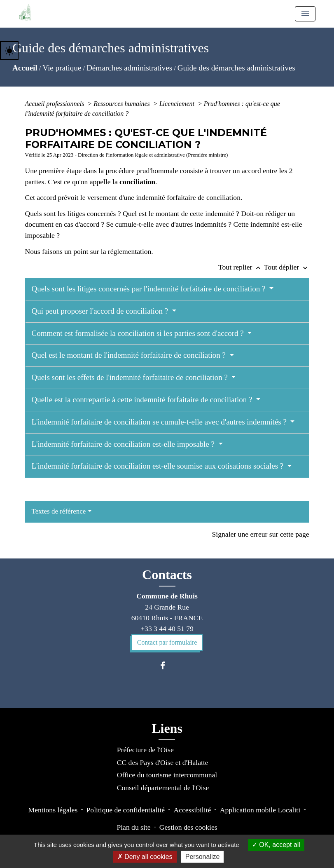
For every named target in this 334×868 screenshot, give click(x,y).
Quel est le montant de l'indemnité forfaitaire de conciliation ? (130, 355)
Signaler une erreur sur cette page (261, 534)
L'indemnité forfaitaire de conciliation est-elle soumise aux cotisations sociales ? (159, 466)
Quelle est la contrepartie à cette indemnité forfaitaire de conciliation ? (143, 400)
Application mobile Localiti (260, 810)
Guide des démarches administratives (236, 68)
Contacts (167, 575)
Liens (167, 728)
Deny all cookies (145, 857)
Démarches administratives (129, 68)
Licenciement (178, 104)
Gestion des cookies (188, 827)
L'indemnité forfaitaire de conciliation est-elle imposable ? (124, 444)
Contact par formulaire (167, 642)
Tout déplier (287, 267)
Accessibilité (192, 810)
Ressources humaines (123, 104)
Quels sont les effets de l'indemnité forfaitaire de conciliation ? (131, 377)
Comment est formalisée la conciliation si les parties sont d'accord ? (139, 333)
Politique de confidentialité (126, 810)
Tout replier (241, 267)
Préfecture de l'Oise (145, 750)
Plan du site (133, 827)
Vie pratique (62, 68)
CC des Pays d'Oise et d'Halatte (163, 762)
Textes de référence (59, 511)
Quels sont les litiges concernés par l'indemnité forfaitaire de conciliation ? (150, 289)
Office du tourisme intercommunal (167, 775)
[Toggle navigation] (305, 14)
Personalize (203, 857)
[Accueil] (25, 12)
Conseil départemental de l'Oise (163, 788)
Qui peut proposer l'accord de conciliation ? (101, 311)
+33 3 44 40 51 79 (167, 629)
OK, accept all (276, 845)
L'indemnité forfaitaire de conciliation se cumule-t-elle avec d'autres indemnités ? (160, 422)
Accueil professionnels (56, 104)
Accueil (25, 68)
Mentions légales (53, 810)
